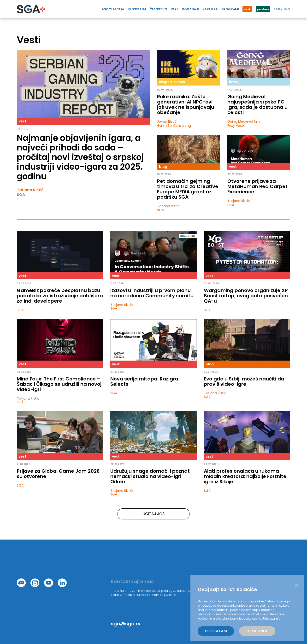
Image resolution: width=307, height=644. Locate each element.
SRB (277, 9)
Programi (230, 9)
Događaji (190, 9)
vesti (247, 9)
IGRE (174, 9)
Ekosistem (137, 9)
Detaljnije (257, 631)
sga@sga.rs (126, 624)
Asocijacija (113, 9)
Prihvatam (216, 631)
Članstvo (158, 9)
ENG (287, 9)
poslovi (263, 9)
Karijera (210, 9)
